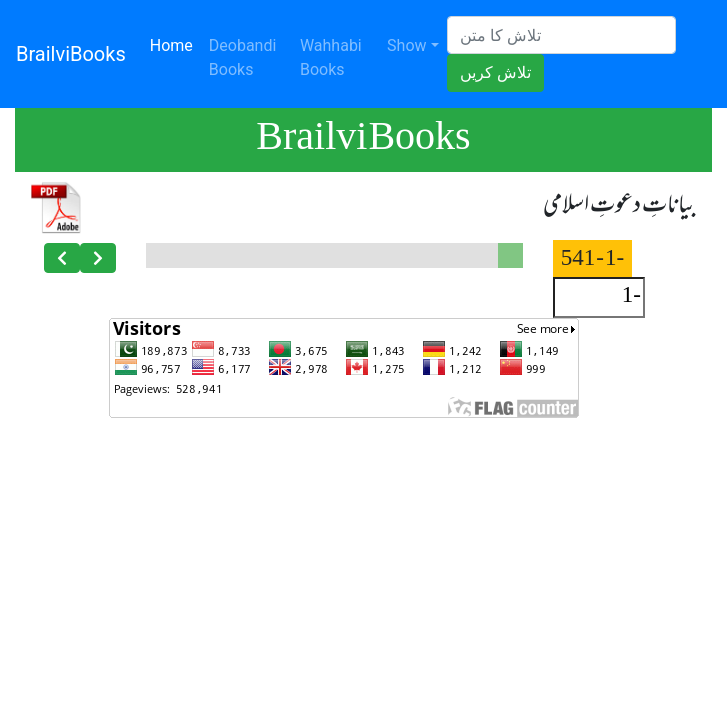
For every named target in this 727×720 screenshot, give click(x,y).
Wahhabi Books (331, 57)
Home (175, 44)
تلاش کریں (495, 72)
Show (406, 45)
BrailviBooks (71, 54)
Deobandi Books (243, 57)
